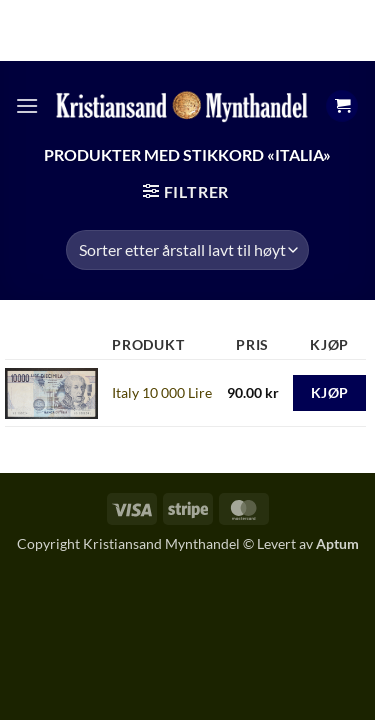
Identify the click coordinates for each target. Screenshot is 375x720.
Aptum (337, 543)
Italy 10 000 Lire (162, 392)
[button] (27, 105)
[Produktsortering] (187, 250)
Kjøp (330, 392)
